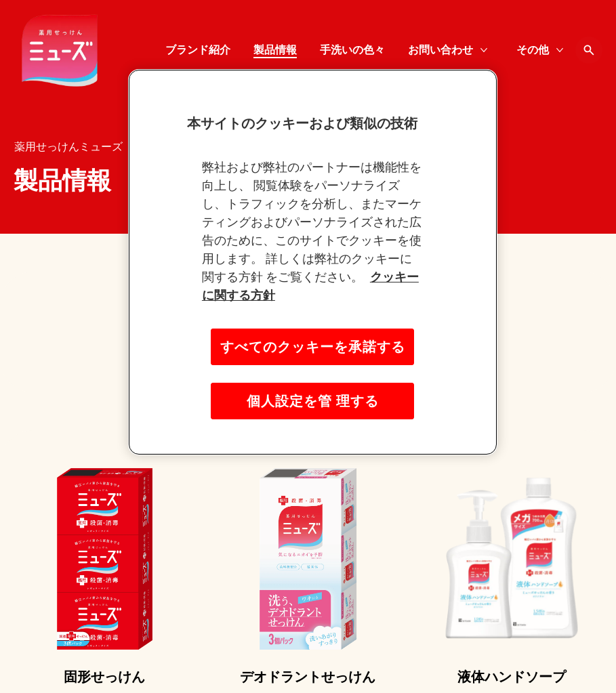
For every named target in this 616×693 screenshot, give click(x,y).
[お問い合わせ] (440, 50)
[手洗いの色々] (352, 50)
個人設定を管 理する (313, 401)
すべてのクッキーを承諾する (313, 347)
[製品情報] (275, 50)
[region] (313, 262)
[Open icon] (589, 50)
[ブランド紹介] (198, 50)
